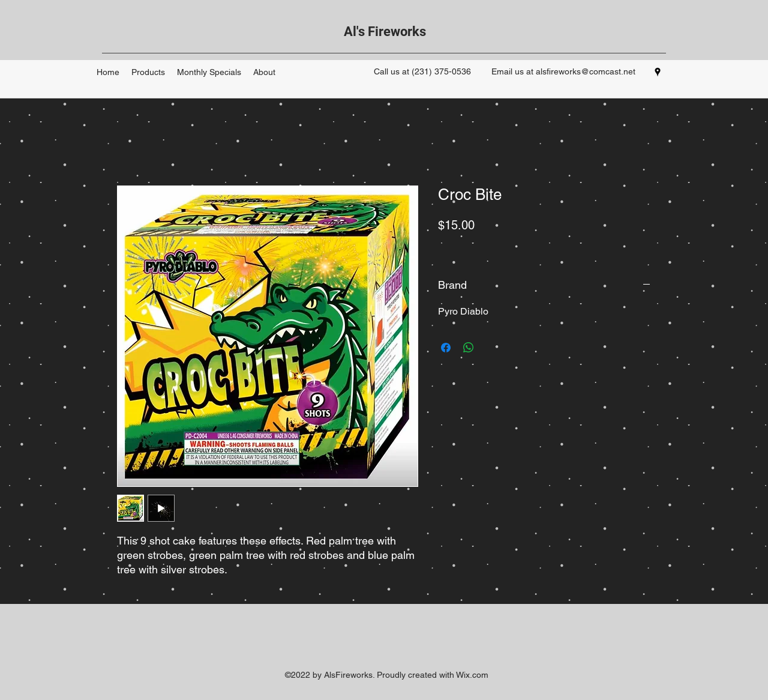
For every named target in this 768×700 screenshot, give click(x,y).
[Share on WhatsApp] (469, 348)
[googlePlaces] (658, 72)
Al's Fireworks (385, 32)
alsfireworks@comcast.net (586, 71)
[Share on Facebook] (446, 348)
